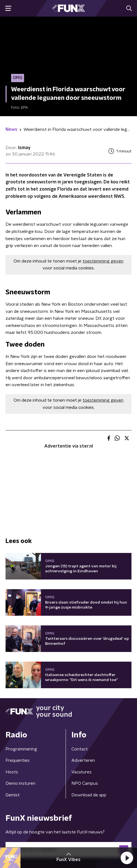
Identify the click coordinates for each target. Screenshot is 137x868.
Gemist (13, 795)
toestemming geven (103, 261)
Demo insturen (20, 783)
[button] (127, 858)
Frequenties (18, 760)
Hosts (12, 772)
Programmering (21, 749)
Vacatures (82, 772)
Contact (80, 749)
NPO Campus (85, 783)
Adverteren (83, 760)
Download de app (89, 795)
